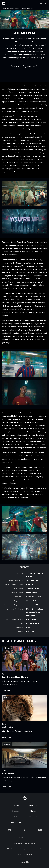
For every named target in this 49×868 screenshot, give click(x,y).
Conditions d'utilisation (24, 854)
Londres (16, 806)
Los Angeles (16, 822)
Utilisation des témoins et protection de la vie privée (24, 849)
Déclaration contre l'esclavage (25, 843)
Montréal (16, 811)
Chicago (16, 817)
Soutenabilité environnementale (24, 838)
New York (33, 806)
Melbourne (33, 817)
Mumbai (33, 811)
